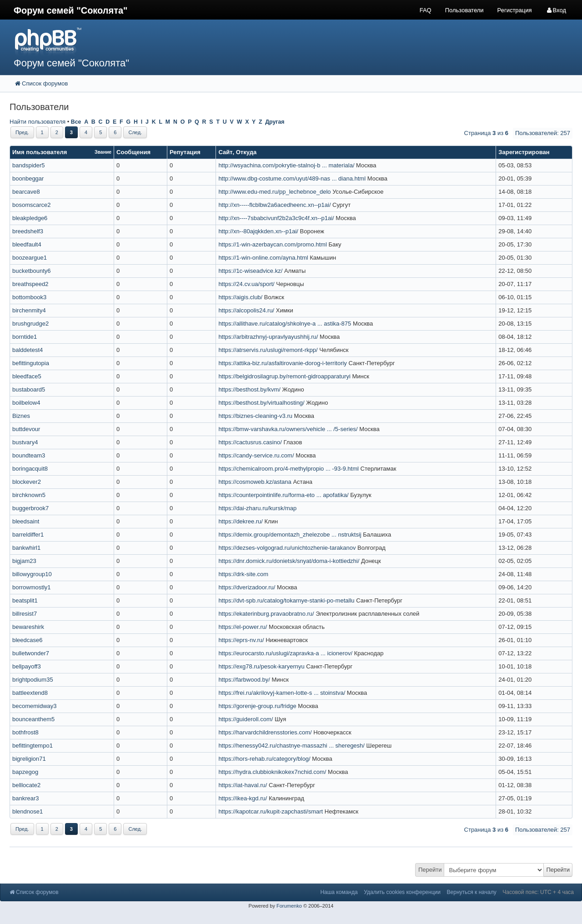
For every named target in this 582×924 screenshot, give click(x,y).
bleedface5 (27, 376)
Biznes (21, 416)
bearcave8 (26, 192)
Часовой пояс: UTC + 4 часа (538, 892)
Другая (275, 122)
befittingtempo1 (33, 746)
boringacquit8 (30, 469)
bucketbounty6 (32, 271)
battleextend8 (30, 693)
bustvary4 (25, 442)
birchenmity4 (29, 310)
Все (76, 122)
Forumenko (289, 906)
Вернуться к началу (472, 892)
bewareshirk (28, 627)
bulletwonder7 (31, 653)
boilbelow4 (26, 403)
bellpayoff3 (27, 666)
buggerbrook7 (30, 508)
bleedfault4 (27, 244)
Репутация (185, 152)
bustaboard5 (29, 389)
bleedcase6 (28, 640)
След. (135, 132)
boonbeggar (28, 178)
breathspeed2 (30, 284)
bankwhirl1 (26, 548)
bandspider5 (29, 165)
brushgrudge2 (30, 324)
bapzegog (25, 772)
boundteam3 (29, 455)
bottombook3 (29, 297)
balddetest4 (28, 350)
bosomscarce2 (32, 205)
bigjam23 (24, 561)
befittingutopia (31, 363)
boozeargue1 (30, 258)
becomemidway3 (35, 706)
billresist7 (25, 614)
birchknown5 (29, 495)
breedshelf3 (28, 231)
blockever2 (27, 482)
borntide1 (25, 337)
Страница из (486, 133)
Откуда (246, 152)
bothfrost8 (25, 732)
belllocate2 (26, 785)
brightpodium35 (33, 680)
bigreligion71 (29, 759)
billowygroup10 (32, 574)
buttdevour (26, 429)
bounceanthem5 (33, 719)
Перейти (430, 870)
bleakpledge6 (30, 218)
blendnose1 (28, 811)
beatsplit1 (25, 600)
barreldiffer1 (28, 535)
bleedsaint (26, 521)
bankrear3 (26, 798)
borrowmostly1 (32, 587)
